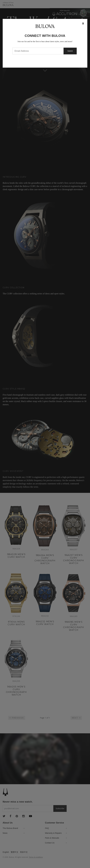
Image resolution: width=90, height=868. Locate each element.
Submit (70, 51)
